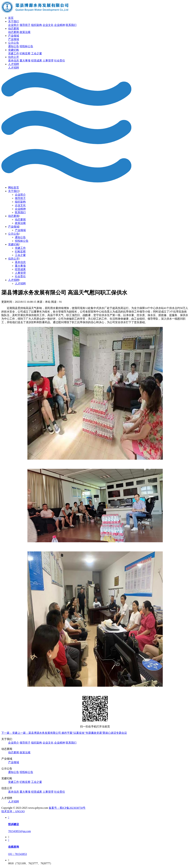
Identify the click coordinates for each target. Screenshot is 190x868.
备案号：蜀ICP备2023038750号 (67, 808)
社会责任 (60, 61)
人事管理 (48, 61)
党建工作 (14, 53)
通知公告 (14, 46)
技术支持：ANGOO (13, 811)
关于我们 (14, 21)
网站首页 (14, 187)
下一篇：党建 (9, 733)
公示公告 (14, 43)
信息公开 (14, 57)
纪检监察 (25, 53)
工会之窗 (37, 53)
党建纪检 (14, 50)
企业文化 (48, 25)
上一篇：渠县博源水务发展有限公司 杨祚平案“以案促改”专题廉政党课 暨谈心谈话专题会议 (72, 733)
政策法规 (25, 32)
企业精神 (60, 25)
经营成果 (37, 61)
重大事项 (25, 61)
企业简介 (14, 25)
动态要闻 (14, 29)
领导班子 (25, 25)
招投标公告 (26, 46)
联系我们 (71, 25)
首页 (11, 18)
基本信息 (14, 61)
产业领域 (14, 36)
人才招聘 (14, 64)
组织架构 (37, 25)
